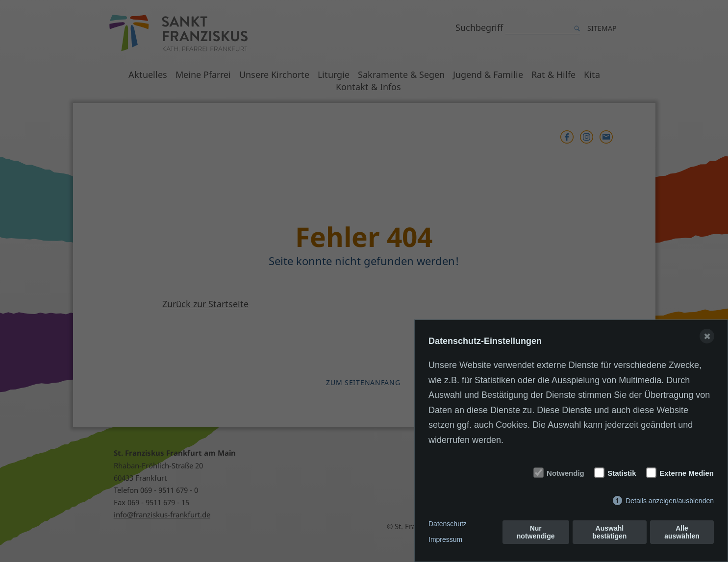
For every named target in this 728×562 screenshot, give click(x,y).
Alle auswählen (682, 532)
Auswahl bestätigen (609, 532)
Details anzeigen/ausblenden (670, 501)
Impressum (445, 539)
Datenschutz (448, 524)
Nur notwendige (536, 532)
